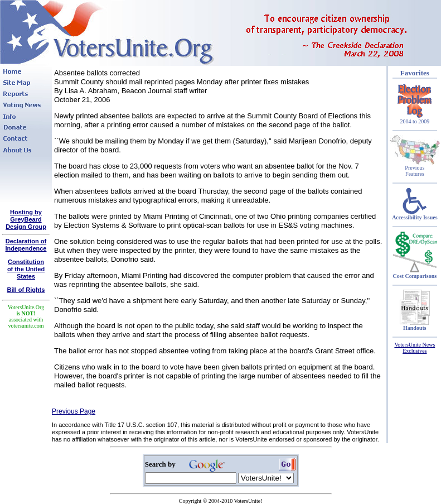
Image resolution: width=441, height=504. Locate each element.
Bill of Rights (26, 290)
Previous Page (74, 411)
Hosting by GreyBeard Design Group (26, 219)
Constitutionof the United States (26, 269)
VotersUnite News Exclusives (415, 348)
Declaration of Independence (26, 245)
